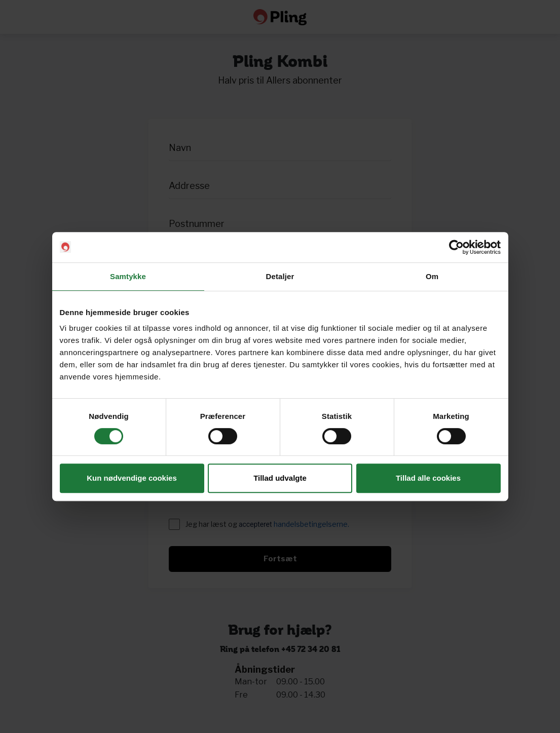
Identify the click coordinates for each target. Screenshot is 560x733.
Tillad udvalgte (280, 478)
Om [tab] (432, 276)
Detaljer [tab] (280, 276)
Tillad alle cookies (428, 478)
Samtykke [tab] (128, 276)
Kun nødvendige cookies (132, 478)
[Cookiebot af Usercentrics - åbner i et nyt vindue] (456, 247)
